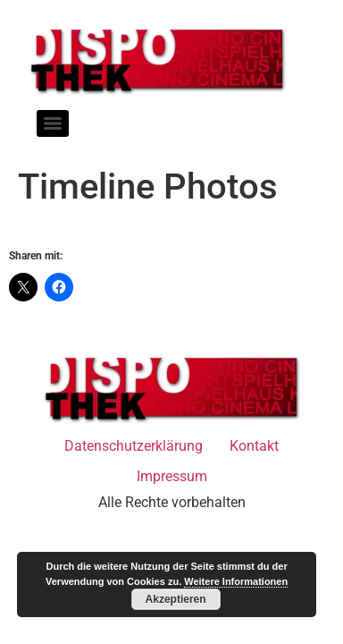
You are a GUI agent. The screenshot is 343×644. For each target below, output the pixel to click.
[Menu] (53, 123)
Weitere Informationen (236, 581)
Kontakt (254, 446)
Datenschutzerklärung (134, 446)
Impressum (172, 476)
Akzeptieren (176, 599)
